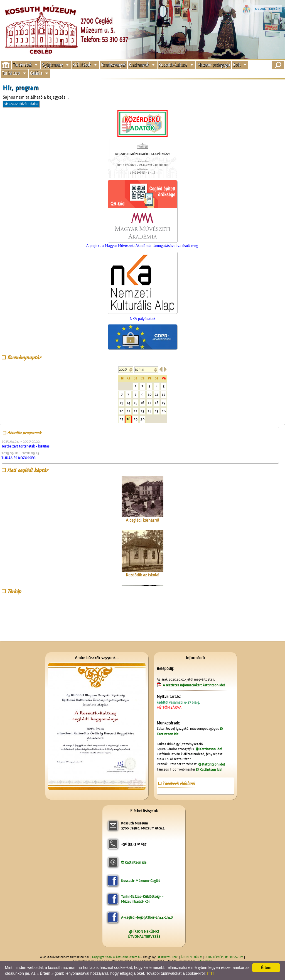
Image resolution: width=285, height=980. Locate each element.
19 (164, 403)
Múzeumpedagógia (214, 65)
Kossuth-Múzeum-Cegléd (141, 881)
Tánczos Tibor (169, 957)
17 (149, 403)
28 (128, 419)
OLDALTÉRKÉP (214, 957)
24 (149, 411)
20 (121, 411)
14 (128, 403)
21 (128, 411)
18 (157, 403)
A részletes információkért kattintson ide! (194, 685)
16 (142, 403)
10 (150, 394)
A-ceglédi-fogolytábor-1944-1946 (147, 917)
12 (164, 394)
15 (136, 403)
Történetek (22, 65)
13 (121, 403)
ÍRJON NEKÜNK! (191, 957)
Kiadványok (139, 65)
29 (136, 419)
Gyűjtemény (52, 65)
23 (142, 411)
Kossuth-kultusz (173, 65)
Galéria (36, 73)
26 (164, 411)
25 (157, 411)
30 (142, 419)
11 (157, 394)
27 (121, 419)
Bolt (237, 65)
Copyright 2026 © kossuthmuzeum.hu (117, 957)
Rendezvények (113, 65)
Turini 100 (11, 73)
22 (136, 411)
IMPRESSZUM (234, 957)
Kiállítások (82, 65)
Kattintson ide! (211, 749)
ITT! (210, 973)
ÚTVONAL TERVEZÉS (144, 937)
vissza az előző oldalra (21, 104)
